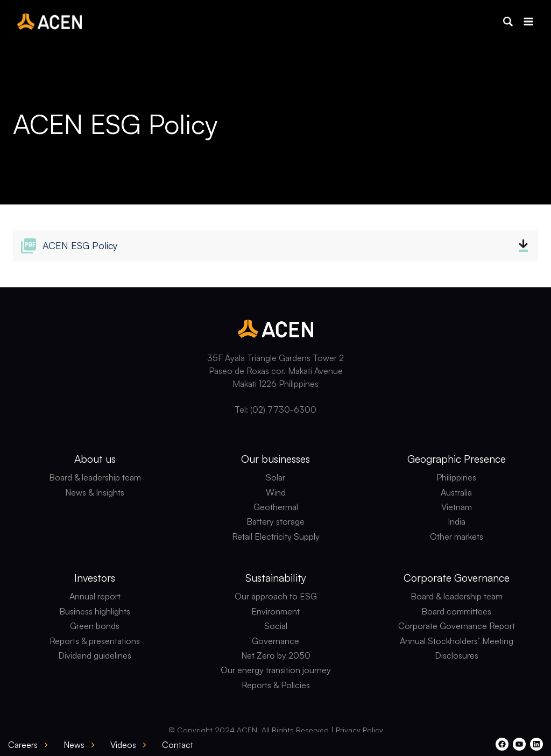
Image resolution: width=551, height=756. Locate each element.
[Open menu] (528, 21)
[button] (508, 22)
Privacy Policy (359, 730)
